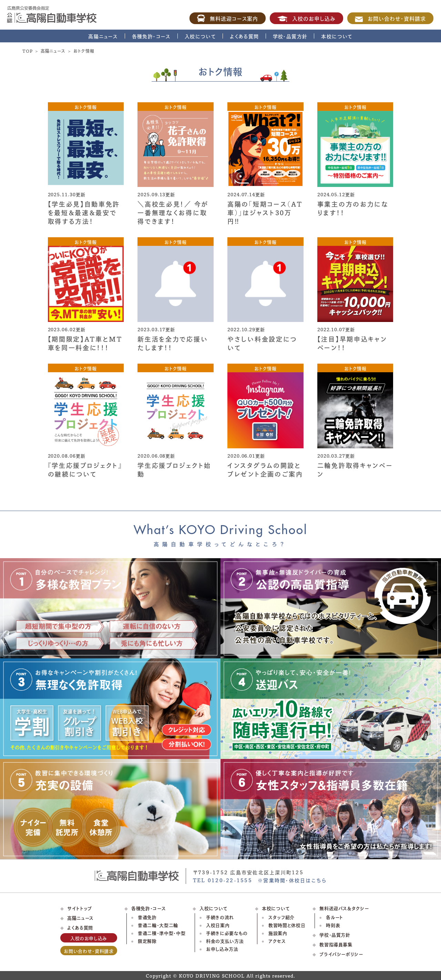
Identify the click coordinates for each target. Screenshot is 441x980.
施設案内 (278, 933)
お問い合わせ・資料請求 (390, 18)
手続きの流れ (220, 917)
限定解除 (147, 941)
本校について (337, 36)
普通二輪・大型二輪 (158, 925)
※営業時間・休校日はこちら (292, 880)
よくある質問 (244, 36)
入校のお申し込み (306, 18)
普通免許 (147, 917)
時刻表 (333, 925)
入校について (200, 36)
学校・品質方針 (290, 36)
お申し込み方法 (222, 948)
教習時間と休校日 (287, 925)
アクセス (277, 941)
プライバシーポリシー (341, 954)
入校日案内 (218, 925)
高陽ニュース (103, 36)
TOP (28, 51)
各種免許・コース (151, 36)
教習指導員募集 (336, 944)
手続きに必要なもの (227, 933)
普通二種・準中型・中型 (162, 933)
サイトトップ (80, 908)
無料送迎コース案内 (228, 18)
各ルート (335, 917)
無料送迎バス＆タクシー (344, 908)
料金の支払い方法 (225, 941)
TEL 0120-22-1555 (223, 880)
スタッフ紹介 (281, 917)
